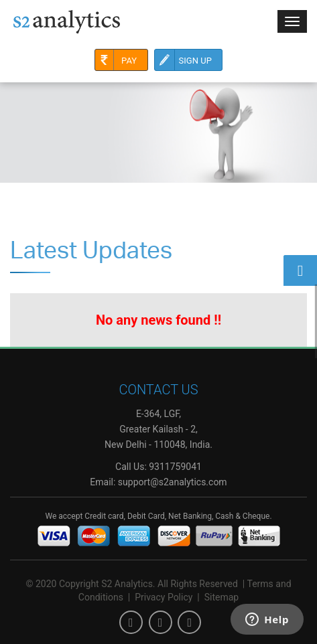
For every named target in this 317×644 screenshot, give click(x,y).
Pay (116, 60)
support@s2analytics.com (173, 482)
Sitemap (221, 597)
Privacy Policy (164, 597)
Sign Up (183, 60)
